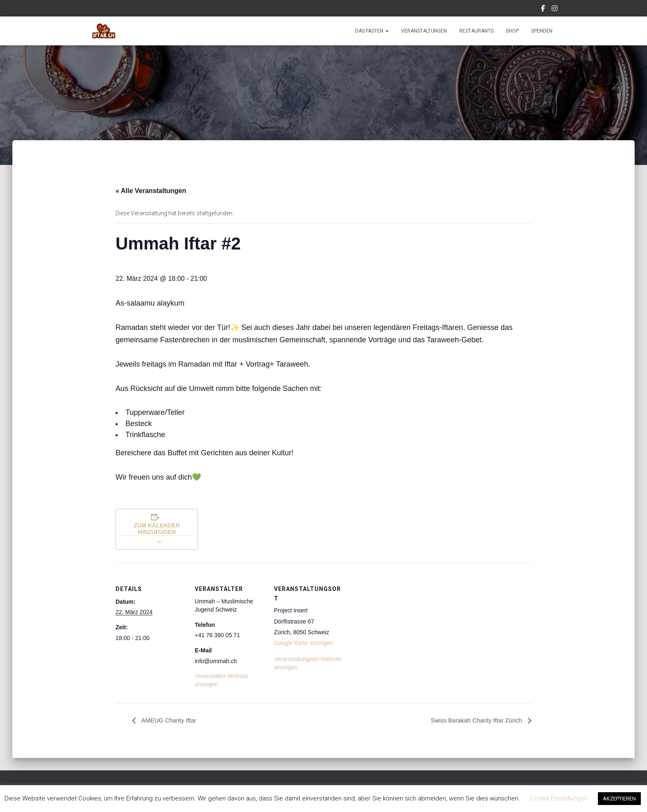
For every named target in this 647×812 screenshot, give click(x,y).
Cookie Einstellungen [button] (559, 798)
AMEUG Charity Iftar (171, 721)
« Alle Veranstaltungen (151, 191)
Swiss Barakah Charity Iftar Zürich (473, 721)
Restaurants (476, 31)
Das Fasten (372, 31)
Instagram (555, 9)
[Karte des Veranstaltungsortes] (397, 620)
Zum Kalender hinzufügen (157, 529)
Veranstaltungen (424, 31)
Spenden (542, 31)
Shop (512, 31)
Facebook (544, 9)
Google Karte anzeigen (303, 643)
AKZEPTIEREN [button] (619, 799)
